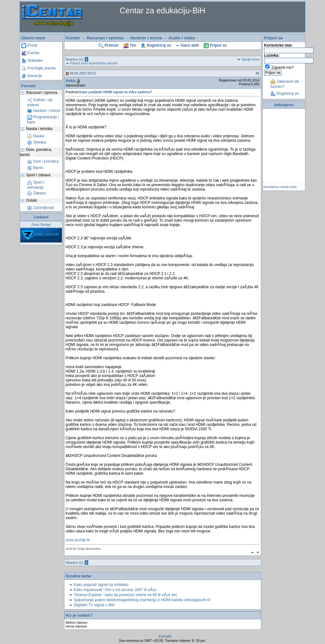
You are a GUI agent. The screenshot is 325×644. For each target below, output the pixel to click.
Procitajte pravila (38, 68)
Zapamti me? (282, 68)
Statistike (32, 61)
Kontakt (165, 636)
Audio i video (182, 38)
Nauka (36, 136)
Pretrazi (108, 45)
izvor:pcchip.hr (78, 540)
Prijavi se (215, 45)
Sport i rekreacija (36, 185)
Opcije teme (248, 59)
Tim (130, 45)
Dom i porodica (43, 161)
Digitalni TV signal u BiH (94, 605)
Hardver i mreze (44, 111)
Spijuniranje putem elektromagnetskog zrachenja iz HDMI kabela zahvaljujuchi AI (142, 600)
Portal (29, 45)
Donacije (32, 76)
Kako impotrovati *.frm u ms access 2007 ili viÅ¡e (115, 590)
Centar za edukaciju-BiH (162, 10)
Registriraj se (156, 45)
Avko (71, 81)
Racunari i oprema (105, 38)
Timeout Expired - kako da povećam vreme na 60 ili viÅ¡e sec (126, 595)
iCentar (30, 53)
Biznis (35, 168)
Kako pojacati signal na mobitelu (101, 585)
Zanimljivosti (40, 208)
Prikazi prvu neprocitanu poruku (92, 63)
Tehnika (36, 142)
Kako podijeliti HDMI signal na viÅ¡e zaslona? (116, 92)
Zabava (36, 193)
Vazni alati (187, 45)
